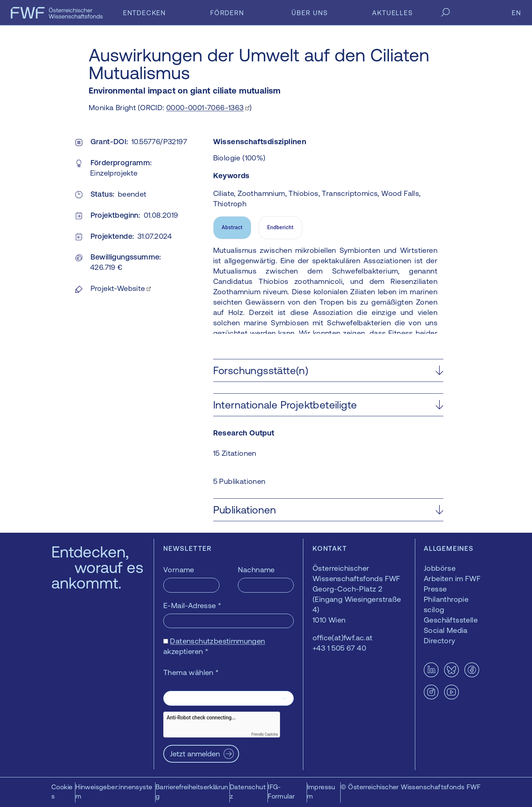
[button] (328, 370)
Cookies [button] (62, 791)
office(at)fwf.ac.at (343, 638)
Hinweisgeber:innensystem (114, 791)
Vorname (179, 569)
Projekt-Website (118, 288)
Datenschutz (248, 791)
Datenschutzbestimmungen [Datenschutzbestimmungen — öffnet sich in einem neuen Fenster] (217, 641)
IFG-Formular (281, 791)
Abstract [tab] (232, 227)
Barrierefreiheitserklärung (192, 791)
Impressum (321, 791)
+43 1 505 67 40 (339, 648)
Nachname (256, 569)
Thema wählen (191, 672)
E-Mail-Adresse (192, 605)
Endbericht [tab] (280, 227)
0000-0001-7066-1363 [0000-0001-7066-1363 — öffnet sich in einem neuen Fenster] (205, 107)
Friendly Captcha (265, 734)
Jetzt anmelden (195, 754)
